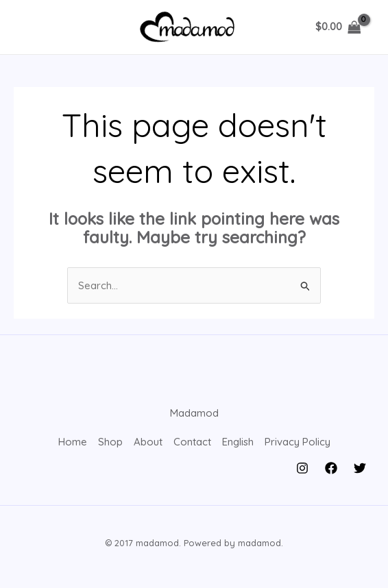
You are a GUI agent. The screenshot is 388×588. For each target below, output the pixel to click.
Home (73, 442)
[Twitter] (360, 468)
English (238, 442)
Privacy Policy (298, 442)
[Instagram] (302, 468)
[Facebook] (331, 468)
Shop (110, 442)
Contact (192, 442)
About (148, 442)
